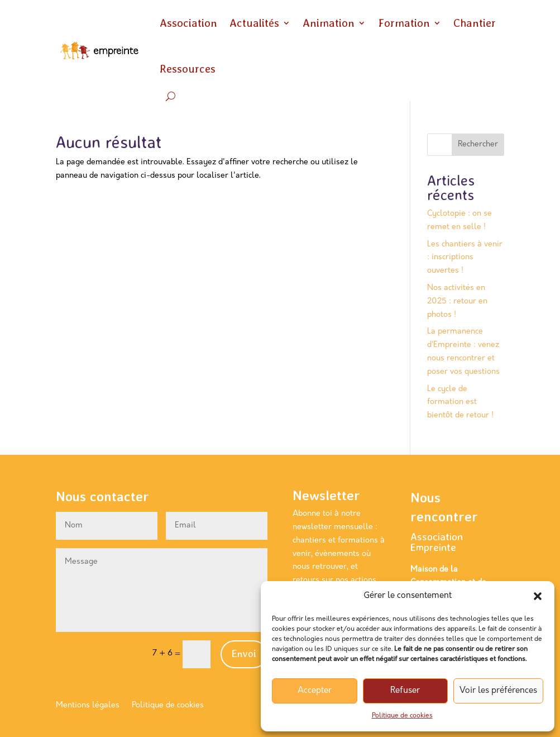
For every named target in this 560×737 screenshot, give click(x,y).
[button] (538, 596)
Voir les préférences (498, 691)
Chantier (475, 23)
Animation (329, 23)
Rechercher (478, 144)
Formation (404, 23)
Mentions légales (88, 706)
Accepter (315, 691)
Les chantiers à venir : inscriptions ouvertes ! (465, 258)
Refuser (405, 691)
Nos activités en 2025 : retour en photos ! (457, 301)
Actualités (254, 23)
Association (188, 23)
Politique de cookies (402, 716)
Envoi (244, 653)
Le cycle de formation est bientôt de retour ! (460, 403)
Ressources (188, 69)
